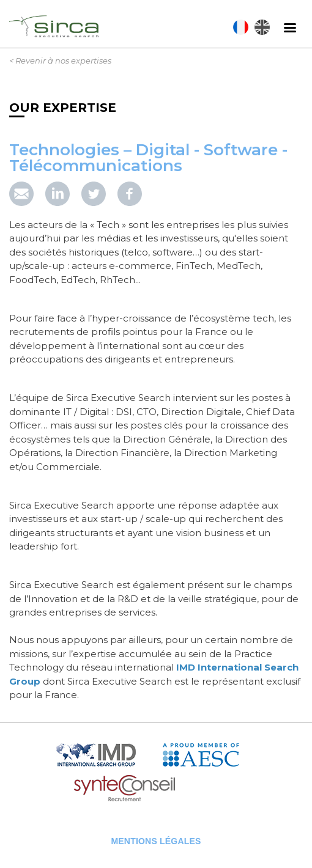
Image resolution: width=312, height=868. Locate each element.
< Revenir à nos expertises (60, 61)
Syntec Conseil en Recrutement (156, 789)
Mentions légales (156, 841)
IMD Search (106, 755)
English (262, 27)
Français (241, 27)
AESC (210, 755)
